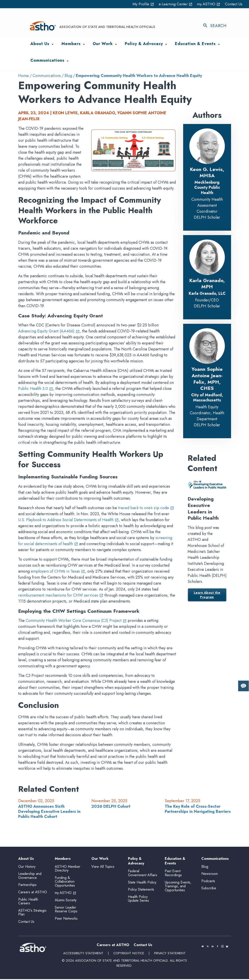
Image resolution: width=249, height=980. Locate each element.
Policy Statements (141, 890)
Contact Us (233, 4)
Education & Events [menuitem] (195, 44)
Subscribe (209, 889)
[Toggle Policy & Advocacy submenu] (166, 44)
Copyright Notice (129, 954)
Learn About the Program (207, 595)
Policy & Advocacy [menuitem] (144, 44)
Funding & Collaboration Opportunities (65, 882)
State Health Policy (142, 883)
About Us (26, 859)
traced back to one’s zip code (146, 508)
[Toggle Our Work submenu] (116, 44)
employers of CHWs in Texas (58, 571)
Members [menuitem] (71, 44)
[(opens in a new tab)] (203, 947)
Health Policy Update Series (138, 900)
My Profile (139, 4)
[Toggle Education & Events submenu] (219, 44)
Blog (68, 76)
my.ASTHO (208, 4)
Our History (27, 867)
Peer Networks (66, 919)
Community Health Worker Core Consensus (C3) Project (76, 621)
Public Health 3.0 (36, 389)
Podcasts (208, 882)
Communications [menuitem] (47, 61)
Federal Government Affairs (143, 874)
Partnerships (27, 886)
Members (63, 859)
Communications (47, 76)
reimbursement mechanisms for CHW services (61, 595)
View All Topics (103, 867)
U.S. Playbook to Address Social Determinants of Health (68, 520)
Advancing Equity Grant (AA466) (49, 331)
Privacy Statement (170, 954)
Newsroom (210, 875)
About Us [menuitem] (40, 44)
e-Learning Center (173, 4)
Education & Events (175, 861)
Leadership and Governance (30, 877)
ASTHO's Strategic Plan (32, 913)
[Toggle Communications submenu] (68, 61)
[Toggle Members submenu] (84, 44)
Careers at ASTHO (33, 893)
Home (24, 76)
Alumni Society (66, 901)
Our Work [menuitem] (103, 44)
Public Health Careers (28, 902)
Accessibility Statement (83, 954)
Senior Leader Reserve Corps (66, 910)
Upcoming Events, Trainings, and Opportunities (178, 887)
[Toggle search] (217, 26)
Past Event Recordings (173, 874)
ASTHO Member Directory (68, 869)
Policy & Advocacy (136, 861)
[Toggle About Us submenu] (53, 44)
